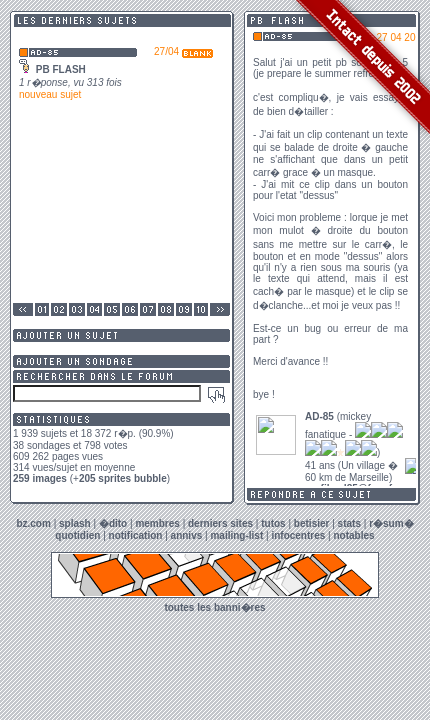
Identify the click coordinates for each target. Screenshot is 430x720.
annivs (187, 535)
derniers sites (220, 523)
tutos (273, 523)
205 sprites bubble (123, 478)
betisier (312, 523)
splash (75, 523)
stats (349, 523)
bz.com (33, 523)
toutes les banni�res (214, 607)
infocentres (298, 535)
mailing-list (236, 535)
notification (136, 535)
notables (354, 535)
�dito (113, 523)
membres (157, 523)
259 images (40, 478)
